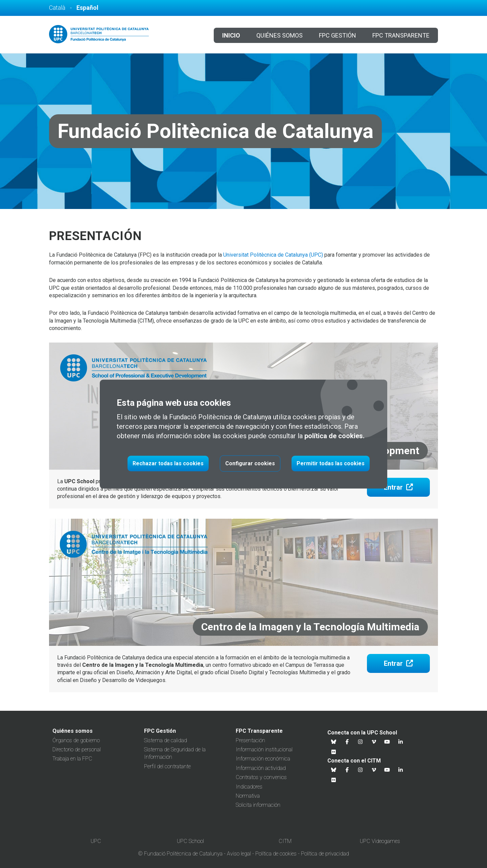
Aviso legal (239, 854)
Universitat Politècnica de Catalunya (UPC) (273, 255)
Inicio (231, 35)
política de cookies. (334, 436)
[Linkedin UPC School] (401, 742)
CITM (285, 841)
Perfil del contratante (167, 766)
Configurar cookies (250, 463)
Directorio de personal (77, 749)
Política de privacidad (325, 854)
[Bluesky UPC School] (334, 742)
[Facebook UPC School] (347, 742)
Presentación (250, 740)
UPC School (190, 841)
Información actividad (261, 768)
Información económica (263, 759)
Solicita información (258, 805)
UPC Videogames (380, 841)
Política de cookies (276, 854)
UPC (96, 841)
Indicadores (249, 787)
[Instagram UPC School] (361, 742)
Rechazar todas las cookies (168, 463)
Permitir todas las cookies (331, 463)
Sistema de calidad (166, 740)
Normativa (248, 796)
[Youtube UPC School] (387, 742)
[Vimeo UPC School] (374, 742)
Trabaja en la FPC (72, 759)
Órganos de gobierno (76, 740)
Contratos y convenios (261, 777)
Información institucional (264, 749)
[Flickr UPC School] (334, 752)
